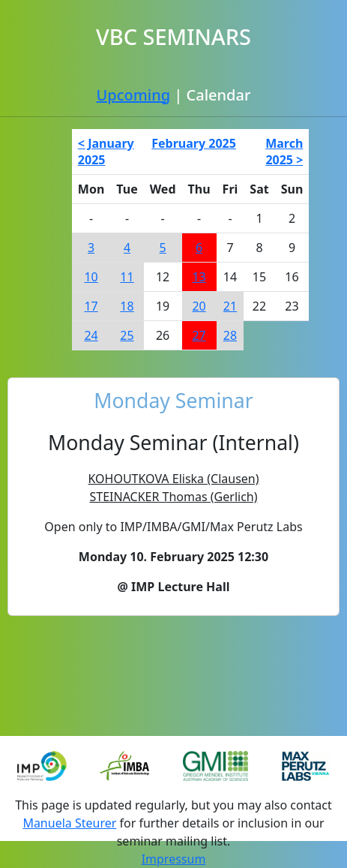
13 (199, 277)
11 (127, 277)
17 (91, 306)
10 (91, 277)
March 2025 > (284, 152)
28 (230, 335)
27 (199, 335)
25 (127, 335)
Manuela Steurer (69, 823)
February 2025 (194, 143)
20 (199, 306)
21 (230, 306)
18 (127, 306)
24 (91, 335)
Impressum (174, 859)
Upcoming (133, 95)
